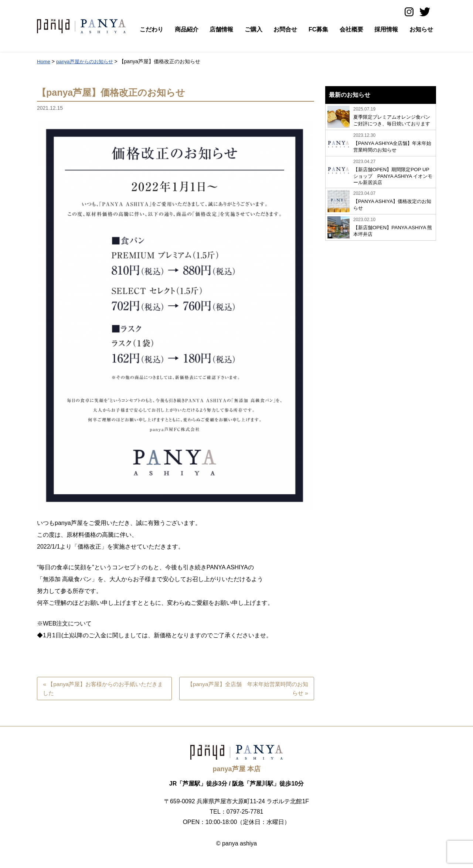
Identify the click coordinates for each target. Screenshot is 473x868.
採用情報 (386, 29)
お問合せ (285, 29)
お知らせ (421, 29)
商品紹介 (187, 29)
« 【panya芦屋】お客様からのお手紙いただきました (104, 689)
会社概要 (351, 29)
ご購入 (253, 29)
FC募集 (318, 29)
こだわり (152, 29)
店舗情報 (221, 29)
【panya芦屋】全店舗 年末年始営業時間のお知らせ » (249, 689)
